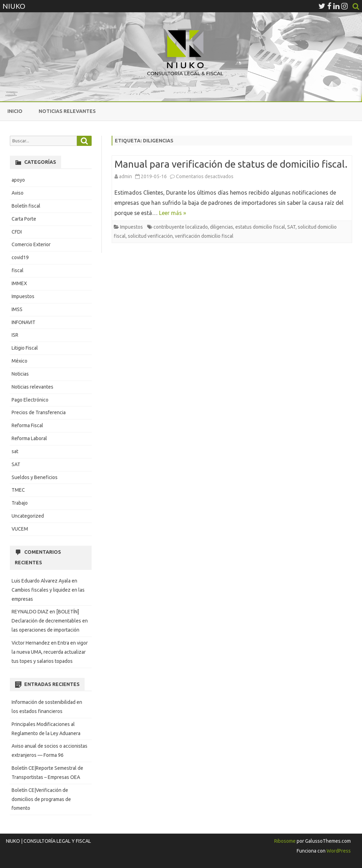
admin (126, 176)
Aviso (18, 193)
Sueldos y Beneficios (35, 477)
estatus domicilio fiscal (260, 227)
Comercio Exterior (31, 244)
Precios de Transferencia (39, 412)
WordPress (338, 851)
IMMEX (19, 283)
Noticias (20, 374)
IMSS (17, 309)
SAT (291, 227)
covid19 (20, 257)
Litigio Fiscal (25, 348)
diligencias (222, 227)
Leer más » (173, 213)
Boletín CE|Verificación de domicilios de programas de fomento (41, 799)
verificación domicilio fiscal (204, 236)
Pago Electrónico (30, 400)
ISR (15, 335)
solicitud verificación (150, 236)
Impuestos (131, 227)
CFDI (17, 232)
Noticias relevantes (67, 111)
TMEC (18, 490)
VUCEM (20, 529)
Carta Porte (24, 219)
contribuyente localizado (181, 227)
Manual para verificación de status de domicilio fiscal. (231, 164)
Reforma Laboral (29, 438)
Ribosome (285, 841)
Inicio (15, 111)
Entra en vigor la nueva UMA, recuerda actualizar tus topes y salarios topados (50, 652)
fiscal (18, 270)
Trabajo (20, 503)
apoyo (18, 180)
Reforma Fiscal (27, 425)
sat (15, 451)
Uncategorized (28, 516)
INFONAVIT (24, 322)
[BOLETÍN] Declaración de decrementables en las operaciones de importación (50, 621)
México (19, 361)
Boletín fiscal (26, 206)
